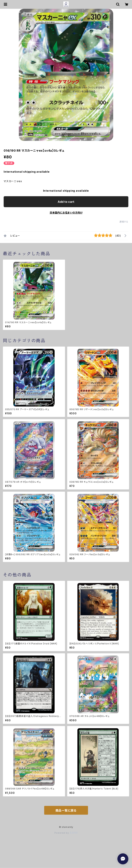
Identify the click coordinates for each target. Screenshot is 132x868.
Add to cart (66, 202)
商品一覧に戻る (66, 810)
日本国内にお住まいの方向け (66, 213)
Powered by (66, 833)
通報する (124, 222)
